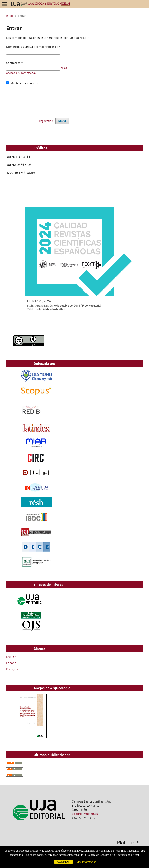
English (11, 657)
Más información (86, 862)
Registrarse (46, 121)
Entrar (62, 121)
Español (12, 663)
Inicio (10, 16)
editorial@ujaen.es (85, 814)
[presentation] (38, 99)
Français (12, 669)
